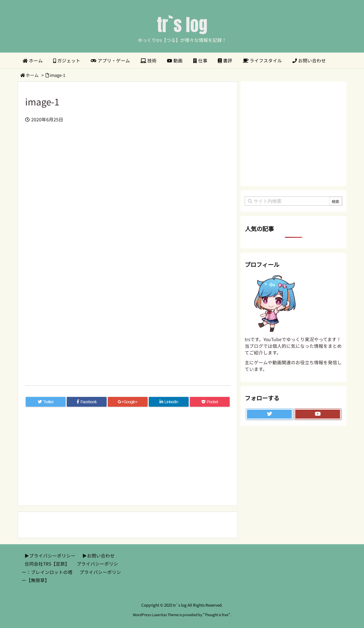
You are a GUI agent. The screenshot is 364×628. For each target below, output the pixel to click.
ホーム (32, 75)
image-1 (57, 75)
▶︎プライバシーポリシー (50, 556)
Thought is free (217, 615)
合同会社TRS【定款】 (47, 564)
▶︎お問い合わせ (99, 556)
